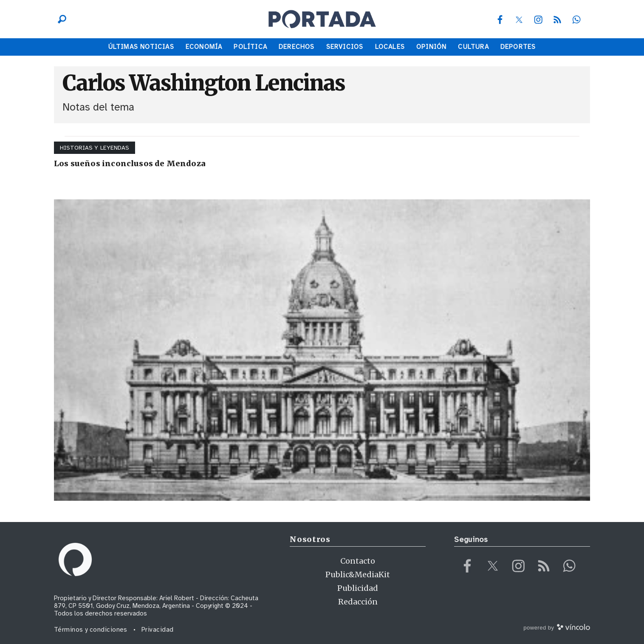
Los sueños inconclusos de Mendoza (130, 163)
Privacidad (158, 630)
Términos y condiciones (91, 630)
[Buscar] (60, 19)
